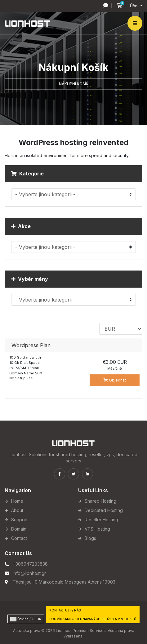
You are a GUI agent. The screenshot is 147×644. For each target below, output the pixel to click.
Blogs (90, 538)
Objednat (115, 380)
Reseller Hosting (101, 520)
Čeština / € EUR (26, 619)
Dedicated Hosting (104, 510)
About (17, 510)
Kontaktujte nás (65, 610)
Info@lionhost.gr (29, 573)
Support (19, 520)
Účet (135, 6)
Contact (19, 538)
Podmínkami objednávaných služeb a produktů (93, 619)
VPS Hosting (97, 529)
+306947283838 (30, 564)
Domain (19, 529)
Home (17, 501)
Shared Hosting (100, 501)
